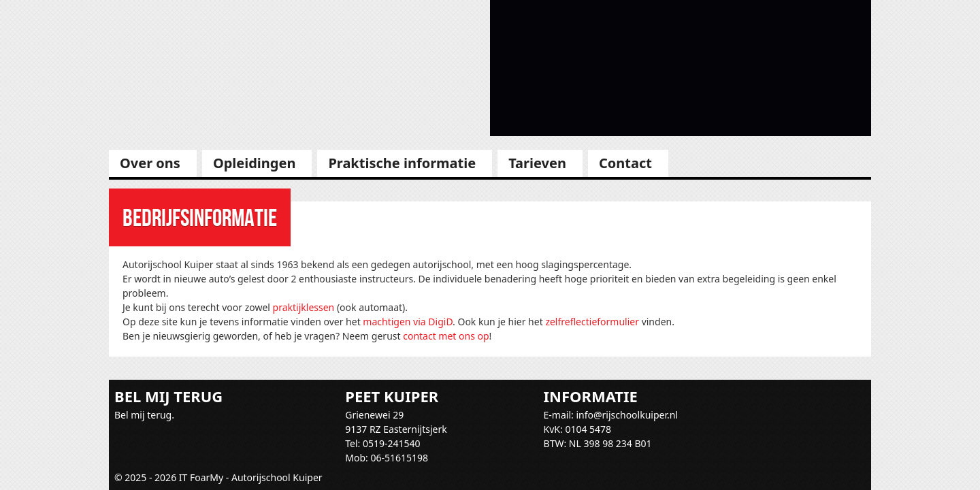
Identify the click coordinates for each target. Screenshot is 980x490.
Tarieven (537, 163)
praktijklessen (304, 307)
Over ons (150, 163)
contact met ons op (446, 336)
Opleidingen (255, 163)
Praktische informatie (402, 163)
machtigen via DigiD (408, 322)
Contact (625, 163)
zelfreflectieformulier (592, 322)
